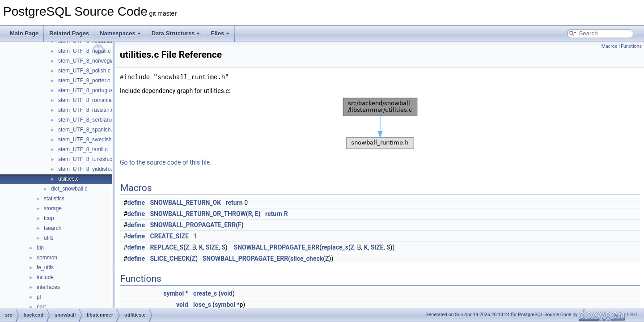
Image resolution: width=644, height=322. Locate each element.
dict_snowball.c (69, 189)
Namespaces (120, 33)
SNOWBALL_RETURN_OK (186, 203)
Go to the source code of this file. (166, 162)
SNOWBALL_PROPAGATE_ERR (193, 225)
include (45, 277)
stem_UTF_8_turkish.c (85, 159)
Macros (610, 46)
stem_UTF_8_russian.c (86, 110)
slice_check (307, 258)
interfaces (48, 287)
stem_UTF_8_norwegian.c (90, 61)
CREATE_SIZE (169, 236)
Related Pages (69, 33)
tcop (49, 218)
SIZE (212, 247)
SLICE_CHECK (170, 258)
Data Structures (176, 33)
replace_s (335, 247)
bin (40, 248)
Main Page (24, 33)
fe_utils (45, 267)
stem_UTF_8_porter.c (84, 80)
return (234, 203)
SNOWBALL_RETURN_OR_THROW (198, 214)
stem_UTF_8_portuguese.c (91, 90)
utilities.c (68, 179)
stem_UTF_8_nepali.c (84, 51)
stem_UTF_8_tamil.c (83, 149)
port (41, 307)
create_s (205, 293)
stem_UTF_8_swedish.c (87, 140)
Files (220, 33)
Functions (631, 46)
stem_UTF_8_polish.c (84, 71)
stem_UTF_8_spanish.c (87, 130)
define (136, 203)
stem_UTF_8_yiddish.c (86, 169)
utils (49, 238)
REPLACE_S (167, 247)
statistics (54, 199)
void (226, 293)
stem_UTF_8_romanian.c (88, 100)
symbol (174, 293)
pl (39, 297)
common (47, 258)
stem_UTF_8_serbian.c (86, 120)
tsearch (53, 228)
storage (53, 208)
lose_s (202, 305)
